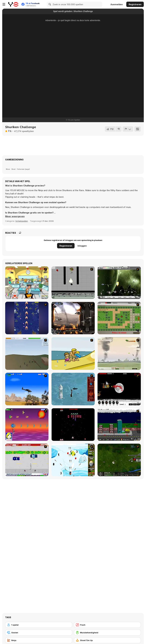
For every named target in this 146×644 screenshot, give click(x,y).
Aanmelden (117, 4)
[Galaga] (73, 425)
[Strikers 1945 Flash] (27, 318)
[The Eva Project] (119, 283)
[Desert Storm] (27, 389)
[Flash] (107, 625)
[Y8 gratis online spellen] (13, 4)
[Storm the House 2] (27, 354)
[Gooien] (39, 633)
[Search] (49, 4)
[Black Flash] (73, 283)
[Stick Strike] (119, 318)
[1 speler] (39, 625)
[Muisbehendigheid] (107, 633)
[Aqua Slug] (73, 354)
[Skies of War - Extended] (119, 460)
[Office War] (27, 283)
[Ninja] (39, 640)
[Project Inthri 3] (27, 425)
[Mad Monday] (27, 460)
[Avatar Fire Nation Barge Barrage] (73, 389)
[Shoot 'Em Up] (107, 640)
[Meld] (128, 129)
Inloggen (82, 246)
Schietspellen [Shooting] (22, 221)
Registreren (135, 4)
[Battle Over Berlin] (119, 354)
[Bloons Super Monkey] (73, 460)
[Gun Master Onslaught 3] (119, 425)
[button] (15, 216)
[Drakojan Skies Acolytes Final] (73, 318)
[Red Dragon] (119, 389)
